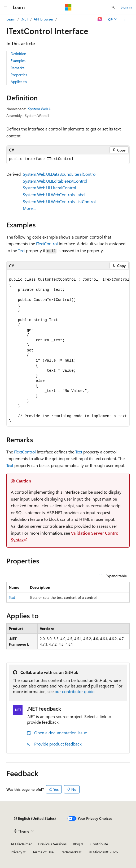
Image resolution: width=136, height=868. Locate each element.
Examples (18, 61)
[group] (68, 348)
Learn (11, 19)
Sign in (126, 7)
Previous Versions (52, 844)
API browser (43, 19)
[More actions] (125, 19)
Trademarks (69, 852)
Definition (18, 54)
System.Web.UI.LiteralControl (49, 188)
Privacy (16, 852)
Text (21, 250)
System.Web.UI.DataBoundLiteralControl (60, 174)
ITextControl (47, 243)
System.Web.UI (40, 109)
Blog (76, 844)
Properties (19, 75)
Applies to (19, 82)
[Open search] (113, 7)
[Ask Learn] (100, 19)
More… (29, 208)
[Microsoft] (68, 7)
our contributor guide (74, 691)
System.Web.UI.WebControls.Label (54, 195)
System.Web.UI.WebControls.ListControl (59, 201)
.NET (25, 19)
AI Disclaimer (21, 844)
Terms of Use (43, 852)
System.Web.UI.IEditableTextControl (55, 181)
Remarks (17, 68)
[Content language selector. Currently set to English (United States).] (35, 818)
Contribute (99, 844)
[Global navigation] (5, 7)
